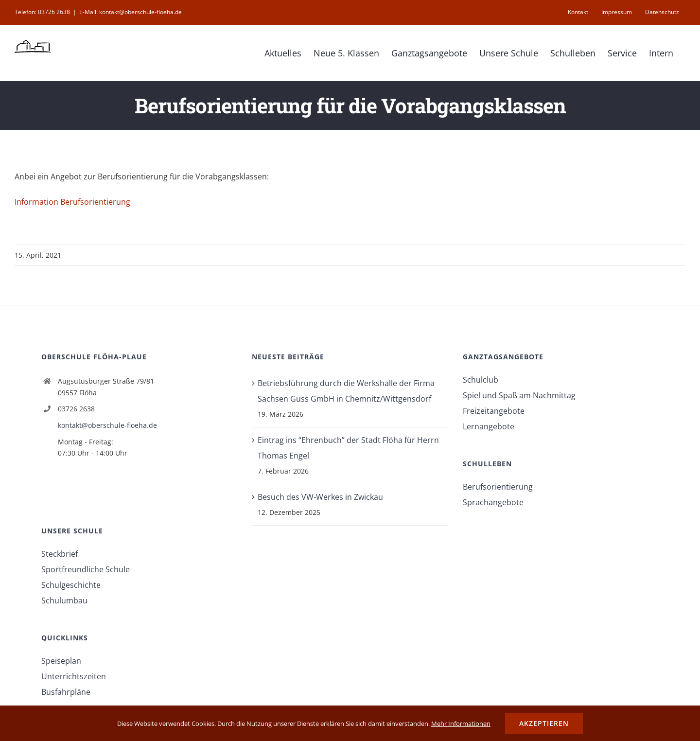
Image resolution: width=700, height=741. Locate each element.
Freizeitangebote (494, 411)
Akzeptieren (544, 723)
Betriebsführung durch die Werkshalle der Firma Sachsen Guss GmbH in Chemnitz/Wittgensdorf (346, 391)
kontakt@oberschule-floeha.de (107, 425)
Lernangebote (489, 426)
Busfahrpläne (66, 692)
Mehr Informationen (461, 723)
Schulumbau (64, 600)
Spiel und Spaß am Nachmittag (519, 395)
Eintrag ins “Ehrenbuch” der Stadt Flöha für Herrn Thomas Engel (348, 448)
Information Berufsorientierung (72, 202)
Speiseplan (61, 661)
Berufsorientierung (498, 487)
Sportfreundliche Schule (86, 569)
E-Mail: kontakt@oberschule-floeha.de (131, 12)
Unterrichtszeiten (74, 676)
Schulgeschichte (71, 585)
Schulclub (481, 380)
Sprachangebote (493, 502)
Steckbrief (60, 554)
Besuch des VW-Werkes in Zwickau (320, 497)
